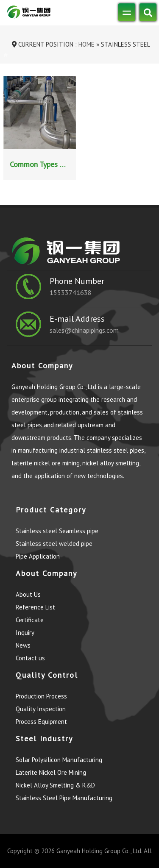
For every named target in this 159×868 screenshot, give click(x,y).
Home (86, 44)
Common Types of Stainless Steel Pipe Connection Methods (41, 164)
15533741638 (71, 292)
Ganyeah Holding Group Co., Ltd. (99, 851)
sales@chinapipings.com (84, 330)
